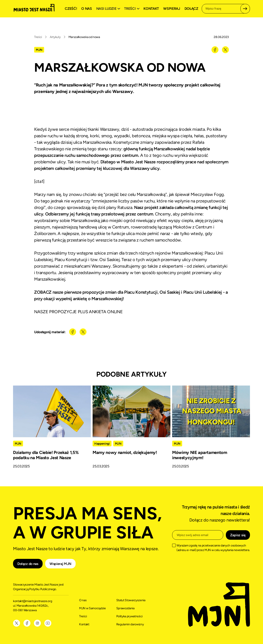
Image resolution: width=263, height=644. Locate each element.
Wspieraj (172, 9)
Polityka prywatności (130, 616)
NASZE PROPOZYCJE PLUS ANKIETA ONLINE (78, 312)
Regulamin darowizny (130, 624)
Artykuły (55, 37)
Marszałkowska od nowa (84, 37)
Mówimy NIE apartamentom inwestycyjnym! (200, 455)
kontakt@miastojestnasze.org (33, 601)
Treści (38, 37)
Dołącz (191, 9)
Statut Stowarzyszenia (131, 600)
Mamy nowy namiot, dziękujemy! (125, 452)
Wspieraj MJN (60, 564)
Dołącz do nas (28, 564)
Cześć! (71, 9)
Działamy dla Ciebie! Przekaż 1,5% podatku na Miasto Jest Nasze (46, 455)
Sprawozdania (125, 608)
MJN (39, 50)
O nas (87, 9)
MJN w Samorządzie (92, 608)
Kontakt (151, 9)
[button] (109, 9)
